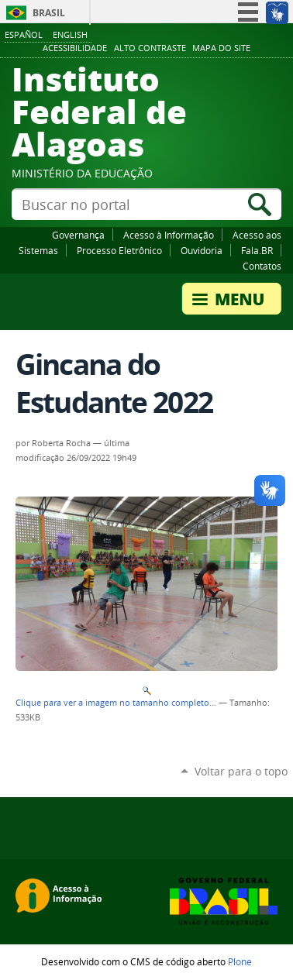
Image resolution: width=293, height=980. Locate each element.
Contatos (262, 266)
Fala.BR (257, 250)
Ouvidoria (202, 250)
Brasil (49, 13)
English (70, 34)
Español (24, 34)
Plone (240, 961)
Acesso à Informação (169, 235)
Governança (78, 235)
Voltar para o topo (241, 771)
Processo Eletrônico (119, 250)
